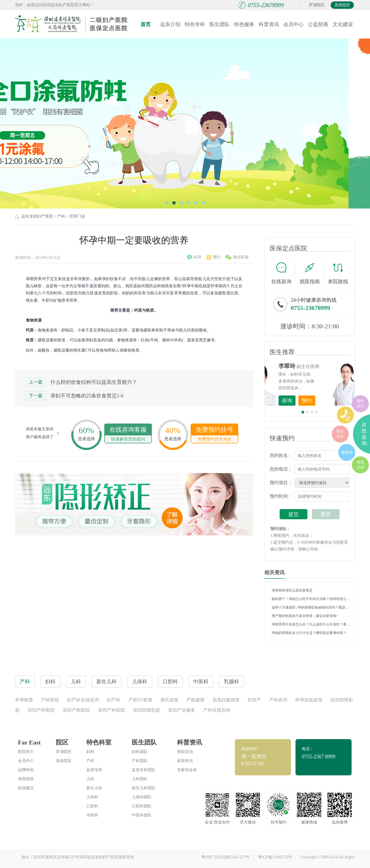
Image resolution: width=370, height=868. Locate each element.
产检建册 (195, 700)
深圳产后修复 (182, 710)
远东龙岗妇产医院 (37, 216)
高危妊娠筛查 (226, 700)
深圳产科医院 (41, 710)
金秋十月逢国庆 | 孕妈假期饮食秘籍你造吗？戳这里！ (310, 607)
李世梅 (318, 366)
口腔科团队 (142, 806)
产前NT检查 (140, 700)
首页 (146, 24)
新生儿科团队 (144, 788)
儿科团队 (140, 779)
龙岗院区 (342, 5)
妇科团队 (140, 752)
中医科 (92, 815)
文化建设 (343, 24)
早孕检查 (24, 700)
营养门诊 (77, 216)
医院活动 (185, 752)
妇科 (90, 752)
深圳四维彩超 (146, 710)
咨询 (194, 257)
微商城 (347, 452)
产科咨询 (278, 700)
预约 (214, 257)
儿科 (90, 779)
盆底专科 (94, 770)
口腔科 (92, 806)
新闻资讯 (185, 761)
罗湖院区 (317, 5)
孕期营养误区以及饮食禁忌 (291, 590)
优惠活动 (360, 465)
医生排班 (340, 434)
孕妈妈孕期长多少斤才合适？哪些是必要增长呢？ (308, 633)
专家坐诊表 (187, 770)
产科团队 (140, 761)
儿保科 (92, 797)
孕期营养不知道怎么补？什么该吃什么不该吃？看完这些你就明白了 (310, 624)
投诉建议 (26, 788)
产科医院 (50, 700)
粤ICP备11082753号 (275, 857)
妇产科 (114, 700)
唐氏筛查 (169, 700)
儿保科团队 (142, 797)
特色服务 (244, 24)
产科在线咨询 (217, 710)
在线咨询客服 (128, 434)
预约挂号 (360, 404)
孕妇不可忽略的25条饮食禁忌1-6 (87, 396)
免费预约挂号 (214, 434)
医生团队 (220, 24)
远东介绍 (170, 24)
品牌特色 (26, 770)
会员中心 (294, 24)
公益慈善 (318, 24)
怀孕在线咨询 (309, 700)
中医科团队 (142, 815)
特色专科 (195, 24)
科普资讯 (269, 24)
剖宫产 (254, 700)
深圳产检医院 (76, 710)
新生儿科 (94, 788)
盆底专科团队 (144, 770)
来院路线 (338, 274)
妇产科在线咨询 (83, 700)
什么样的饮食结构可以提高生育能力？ (94, 382)
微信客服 (237, 257)
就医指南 (312, 273)
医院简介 (26, 752)
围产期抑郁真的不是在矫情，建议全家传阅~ (304, 616)
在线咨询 (283, 273)
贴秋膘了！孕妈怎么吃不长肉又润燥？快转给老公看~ (310, 599)
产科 (61, 216)
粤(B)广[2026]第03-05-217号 (226, 857)
